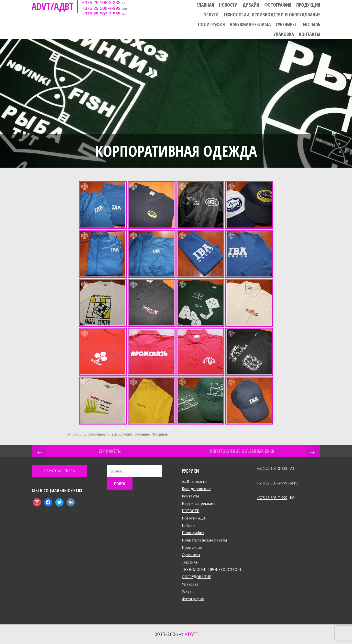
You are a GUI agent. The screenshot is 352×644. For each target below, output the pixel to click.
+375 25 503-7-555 (101, 14)
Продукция (308, 5)
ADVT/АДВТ (53, 6)
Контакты (310, 34)
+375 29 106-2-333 (101, 3)
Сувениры (286, 24)
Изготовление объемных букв (242, 451)
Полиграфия (211, 24)
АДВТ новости (194, 481)
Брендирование (101, 434)
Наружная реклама (250, 24)
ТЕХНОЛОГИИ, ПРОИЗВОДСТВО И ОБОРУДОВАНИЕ (272, 15)
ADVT (191, 634)
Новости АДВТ (194, 518)
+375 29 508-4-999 (101, 8)
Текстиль (310, 24)
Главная (205, 5)
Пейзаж (189, 525)
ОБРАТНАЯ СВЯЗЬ (59, 471)
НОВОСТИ (228, 5)
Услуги (211, 15)
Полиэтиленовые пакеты (204, 540)
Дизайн (251, 5)
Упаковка (284, 34)
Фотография (278, 5)
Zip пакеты (110, 451)
